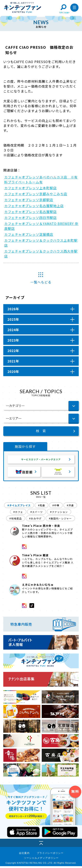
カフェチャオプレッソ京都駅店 (29, 200)
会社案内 (24, 855)
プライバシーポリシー (50, 855)
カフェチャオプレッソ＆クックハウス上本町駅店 (41, 243)
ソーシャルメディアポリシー (41, 860)
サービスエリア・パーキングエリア (41, 460)
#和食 (42, 507)
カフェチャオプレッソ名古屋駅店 (31, 212)
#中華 (56, 507)
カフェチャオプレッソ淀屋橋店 (29, 234)
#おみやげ (35, 520)
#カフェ (18, 514)
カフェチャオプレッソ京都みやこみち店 (36, 194)
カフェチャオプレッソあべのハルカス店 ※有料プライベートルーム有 (41, 179)
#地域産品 (16, 520)
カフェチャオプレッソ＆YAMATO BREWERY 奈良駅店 (41, 226)
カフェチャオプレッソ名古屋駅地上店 (34, 206)
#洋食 (70, 507)
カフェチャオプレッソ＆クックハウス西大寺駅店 (41, 254)
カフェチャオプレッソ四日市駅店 (31, 218)
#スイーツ (37, 514)
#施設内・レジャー (60, 520)
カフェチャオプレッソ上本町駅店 (31, 188)
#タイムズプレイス (19, 507)
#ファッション (59, 514)
